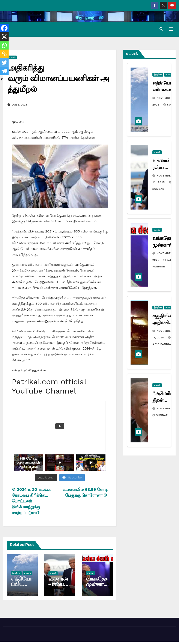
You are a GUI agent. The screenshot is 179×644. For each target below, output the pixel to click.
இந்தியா (16, 573)
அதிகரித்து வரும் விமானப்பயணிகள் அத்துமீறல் (58, 78)
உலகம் (12, 57)
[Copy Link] (4, 54)
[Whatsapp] (4, 45)
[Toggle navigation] (171, 29)
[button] (161, 29)
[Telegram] (4, 71)
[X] (4, 37)
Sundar (160, 415)
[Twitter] (4, 62)
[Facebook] (4, 28)
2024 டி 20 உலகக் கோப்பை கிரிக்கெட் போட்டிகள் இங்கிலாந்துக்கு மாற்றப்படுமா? (31, 501)
